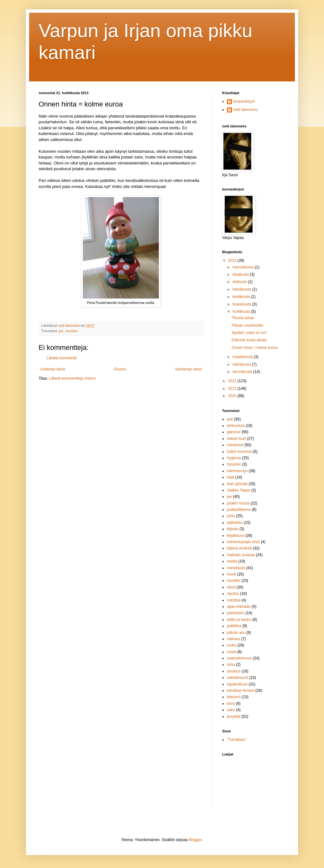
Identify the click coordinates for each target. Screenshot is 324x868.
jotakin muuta (238, 503)
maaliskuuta (243, 357)
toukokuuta (242, 304)
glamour (234, 432)
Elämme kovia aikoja (249, 340)
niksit (231, 587)
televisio (234, 697)
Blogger (195, 840)
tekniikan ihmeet (241, 691)
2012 (233, 381)
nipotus (233, 594)
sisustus (71, 331)
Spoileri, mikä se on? (249, 333)
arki (230, 419)
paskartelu (236, 613)
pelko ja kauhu (239, 620)
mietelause (236, 568)
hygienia (234, 458)
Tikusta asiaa (243, 318)
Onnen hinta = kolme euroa (255, 348)
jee (61, 331)
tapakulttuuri (237, 684)
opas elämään (239, 607)
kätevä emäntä (239, 548)
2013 (233, 260)
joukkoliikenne (239, 510)
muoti (231, 574)
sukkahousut (237, 678)
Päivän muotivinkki (247, 325)
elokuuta (240, 282)
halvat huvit (237, 439)
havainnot (235, 445)
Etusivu (120, 369)
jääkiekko (235, 523)
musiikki (234, 581)
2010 (233, 396)
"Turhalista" (237, 740)
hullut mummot (239, 452)
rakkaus (234, 639)
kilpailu (233, 529)
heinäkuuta (242, 289)
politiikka (234, 626)
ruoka (232, 645)
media (232, 561)
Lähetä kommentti (62, 358)
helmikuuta (242, 364)
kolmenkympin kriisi (243, 542)
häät (231, 477)
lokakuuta (241, 274)
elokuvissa (236, 426)
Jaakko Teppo (239, 490)
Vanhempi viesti (188, 369)
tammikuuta (243, 372)
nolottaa (234, 600)
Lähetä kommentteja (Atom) (72, 378)
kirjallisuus (236, 536)
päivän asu (236, 633)
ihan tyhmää (237, 484)
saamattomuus (239, 658)
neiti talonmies (245, 110)
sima (231, 665)
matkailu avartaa (241, 555)
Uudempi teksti (53, 369)
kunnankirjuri (244, 101)
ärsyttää (234, 717)
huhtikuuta (242, 312)
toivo (231, 704)
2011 (233, 389)
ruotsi (231, 652)
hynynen (234, 464)
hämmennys (237, 471)
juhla (231, 516)
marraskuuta (244, 267)
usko (231, 710)
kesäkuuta (242, 297)
